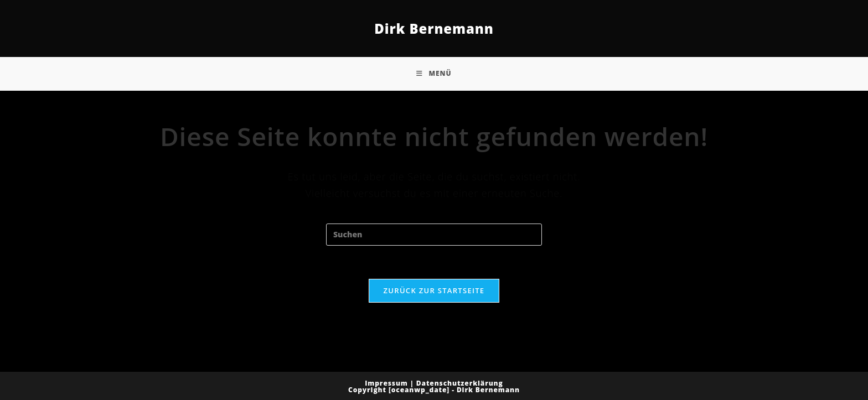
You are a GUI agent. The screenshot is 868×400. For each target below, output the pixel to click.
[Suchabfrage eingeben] (434, 235)
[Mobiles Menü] (434, 74)
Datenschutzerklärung (460, 383)
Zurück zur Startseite (434, 290)
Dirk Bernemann (434, 28)
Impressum (386, 383)
